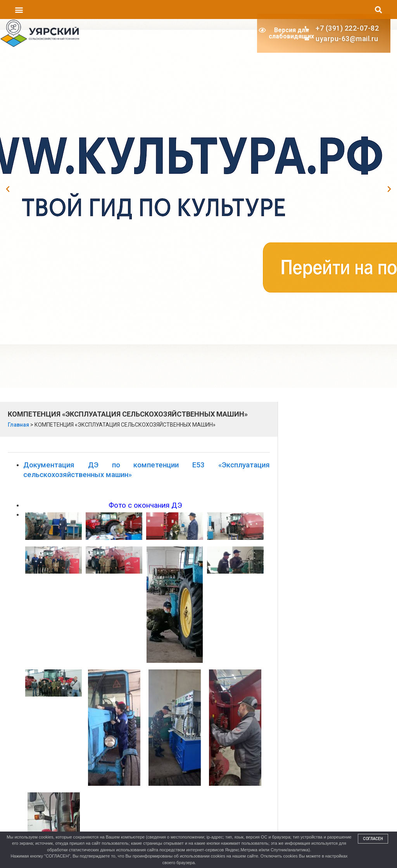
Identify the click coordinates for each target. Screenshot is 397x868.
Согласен (373, 839)
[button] (19, 10)
